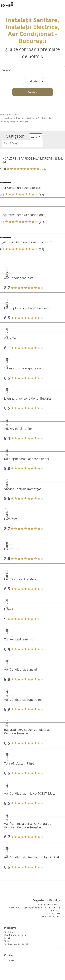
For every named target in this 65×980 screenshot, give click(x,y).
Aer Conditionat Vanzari (21, 669)
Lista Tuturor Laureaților (15, 935)
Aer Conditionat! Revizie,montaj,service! (32, 857)
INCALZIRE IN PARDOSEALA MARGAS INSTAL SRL (32, 160)
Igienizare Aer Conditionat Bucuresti (27, 242)
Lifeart (9, 609)
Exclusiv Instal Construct (21, 579)
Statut (7, 941)
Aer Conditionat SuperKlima (23, 700)
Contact (10, 960)
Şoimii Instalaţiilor (10, 115)
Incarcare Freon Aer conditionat (24, 215)
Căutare (33, 92)
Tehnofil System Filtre (19, 763)
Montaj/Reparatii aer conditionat (27, 459)
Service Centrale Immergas (23, 489)
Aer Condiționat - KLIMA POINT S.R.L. (30, 793)
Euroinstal (11, 519)
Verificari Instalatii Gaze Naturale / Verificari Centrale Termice (28, 825)
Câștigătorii (9, 932)
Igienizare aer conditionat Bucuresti (29, 398)
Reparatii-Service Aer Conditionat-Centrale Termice (27, 731)
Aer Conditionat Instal (19, 278)
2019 (35, 137)
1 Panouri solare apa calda (22, 368)
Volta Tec (10, 338)
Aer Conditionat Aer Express (21, 188)
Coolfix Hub (12, 549)
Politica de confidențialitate (17, 944)
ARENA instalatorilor (18, 429)
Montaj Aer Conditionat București (27, 308)
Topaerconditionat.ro (19, 639)
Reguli (7, 938)
